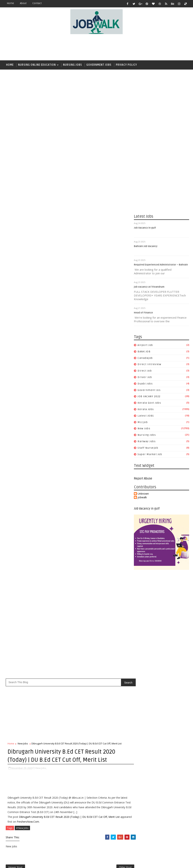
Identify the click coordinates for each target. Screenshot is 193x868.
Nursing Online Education (37, 65)
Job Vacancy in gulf (145, 228)
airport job (145, 345)
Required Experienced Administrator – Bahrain (161, 265)
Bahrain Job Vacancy (146, 247)
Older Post (121, 318)
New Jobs (144, 429)
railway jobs (147, 442)
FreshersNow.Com (40, 271)
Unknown (143, 494)
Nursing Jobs (72, 65)
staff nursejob (148, 448)
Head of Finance (143, 313)
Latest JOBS (146, 416)
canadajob (145, 358)
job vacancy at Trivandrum (149, 287)
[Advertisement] (96, 47)
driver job (145, 377)
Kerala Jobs (146, 409)
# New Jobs (22, 278)
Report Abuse (143, 479)
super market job (150, 454)
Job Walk (23, 862)
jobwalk (142, 498)
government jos (149, 390)
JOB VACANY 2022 (149, 397)
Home (10, 3)
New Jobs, (41, 218)
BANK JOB (144, 352)
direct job (145, 371)
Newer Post (15, 318)
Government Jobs (99, 65)
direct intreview (149, 365)
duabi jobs (145, 384)
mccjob (143, 422)
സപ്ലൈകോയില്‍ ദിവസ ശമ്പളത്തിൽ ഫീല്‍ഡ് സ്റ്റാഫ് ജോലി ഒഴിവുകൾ (113, 527)
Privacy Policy (126, 65)
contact (37, 3)
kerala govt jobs (149, 403)
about (23, 3)
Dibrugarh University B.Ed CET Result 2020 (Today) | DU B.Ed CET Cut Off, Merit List (69, 266)
